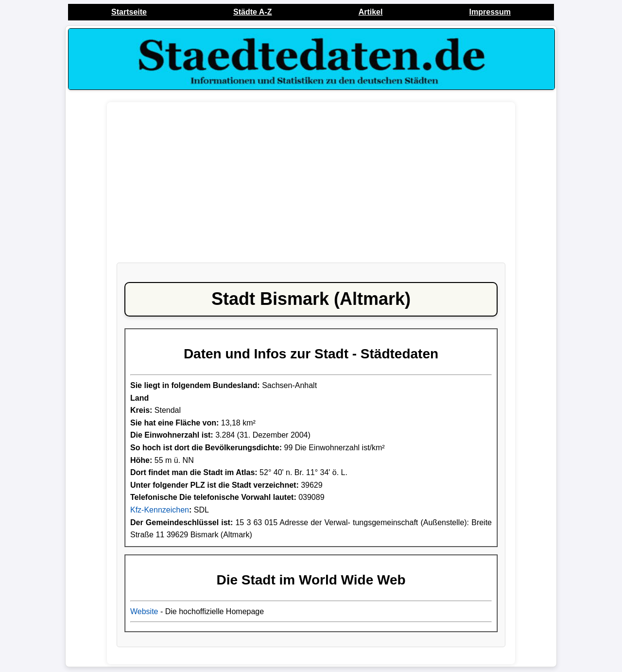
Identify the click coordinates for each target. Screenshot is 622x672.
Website (144, 611)
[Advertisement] (311, 187)
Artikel (371, 12)
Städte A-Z (252, 12)
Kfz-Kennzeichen (160, 510)
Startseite (129, 12)
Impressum (490, 12)
